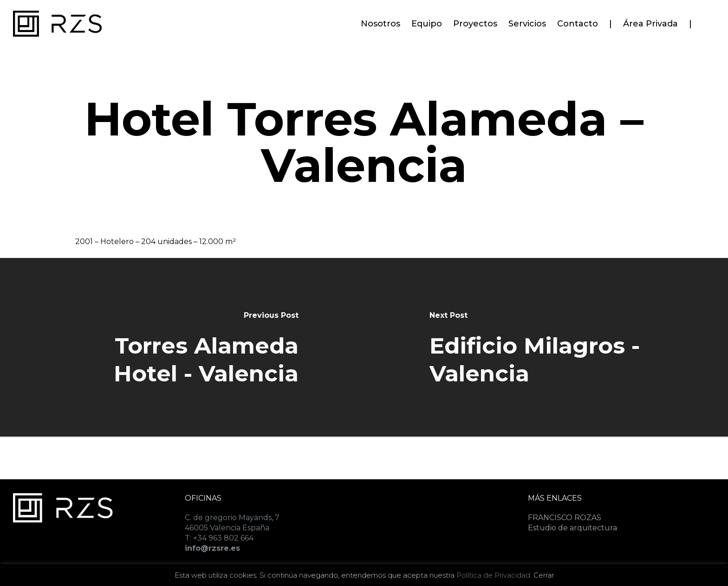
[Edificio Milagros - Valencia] (546, 347)
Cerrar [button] (544, 575)
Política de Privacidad (493, 575)
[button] (710, 5)
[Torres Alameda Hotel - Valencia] (182, 347)
